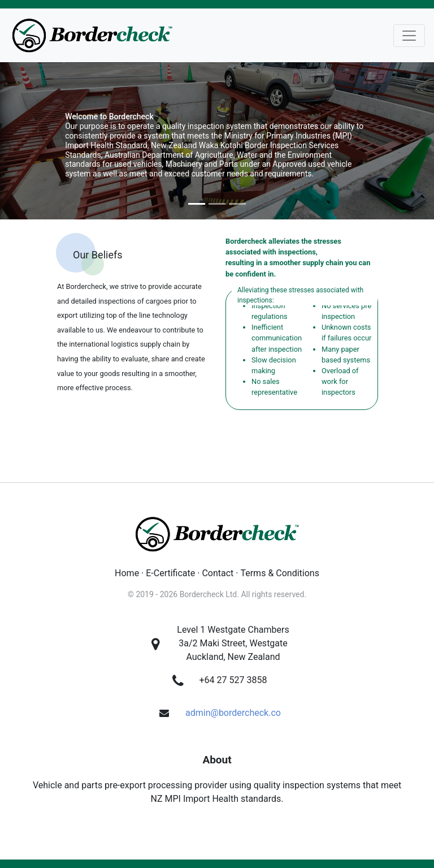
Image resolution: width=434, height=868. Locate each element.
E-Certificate (170, 573)
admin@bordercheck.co (233, 713)
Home (127, 573)
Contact (218, 573)
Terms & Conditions (280, 573)
